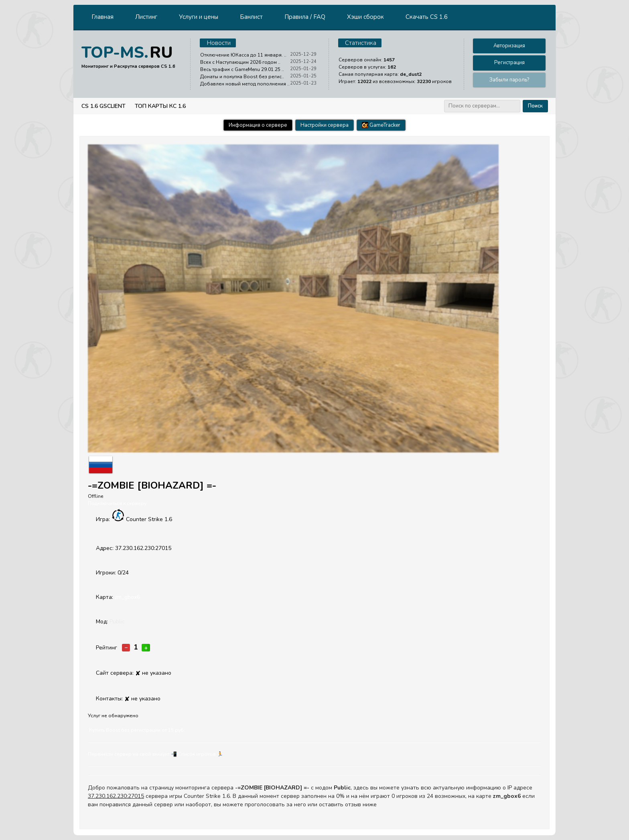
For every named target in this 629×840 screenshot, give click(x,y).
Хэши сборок (365, 17)
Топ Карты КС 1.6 (160, 106)
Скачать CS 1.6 (427, 17)
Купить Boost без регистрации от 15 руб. (137, 730)
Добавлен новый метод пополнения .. (245, 84)
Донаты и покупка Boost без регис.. (242, 77)
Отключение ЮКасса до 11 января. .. (243, 55)
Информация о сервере (258, 125)
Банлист (251, 17)
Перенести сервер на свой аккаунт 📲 (132, 754)
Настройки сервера (325, 125)
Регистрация (509, 63)
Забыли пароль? (509, 80)
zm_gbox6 (127, 597)
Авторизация (509, 46)
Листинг (146, 17)
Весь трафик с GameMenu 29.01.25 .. (242, 69)
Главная (102, 17)
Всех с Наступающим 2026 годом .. (240, 62)
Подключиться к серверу (117, 503)
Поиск (535, 106)
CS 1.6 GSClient (103, 106)
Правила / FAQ (305, 17)
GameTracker (381, 125)
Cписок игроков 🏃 (201, 754)
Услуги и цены (199, 17)
